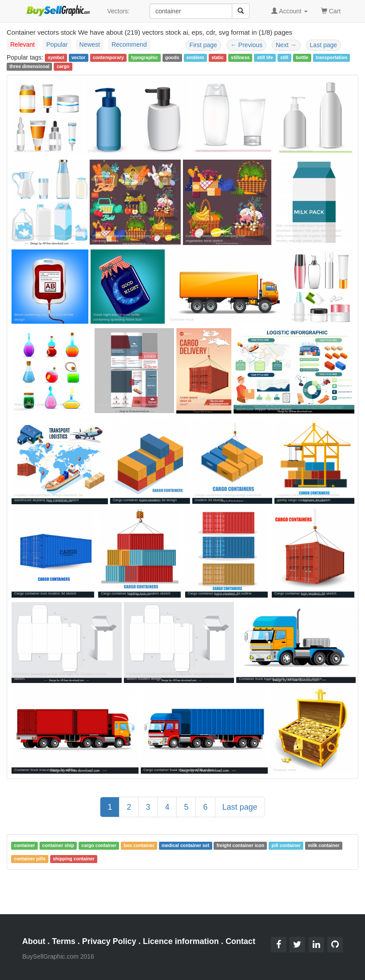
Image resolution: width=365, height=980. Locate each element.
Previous (246, 45)
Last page (324, 45)
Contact (240, 941)
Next (286, 45)
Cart (331, 10)
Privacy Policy (109, 941)
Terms (64, 941)
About (34, 941)
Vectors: (118, 11)
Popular (57, 44)
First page (203, 45)
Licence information (181, 941)
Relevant (22, 44)
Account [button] (290, 11)
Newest (90, 44)
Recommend (129, 44)
